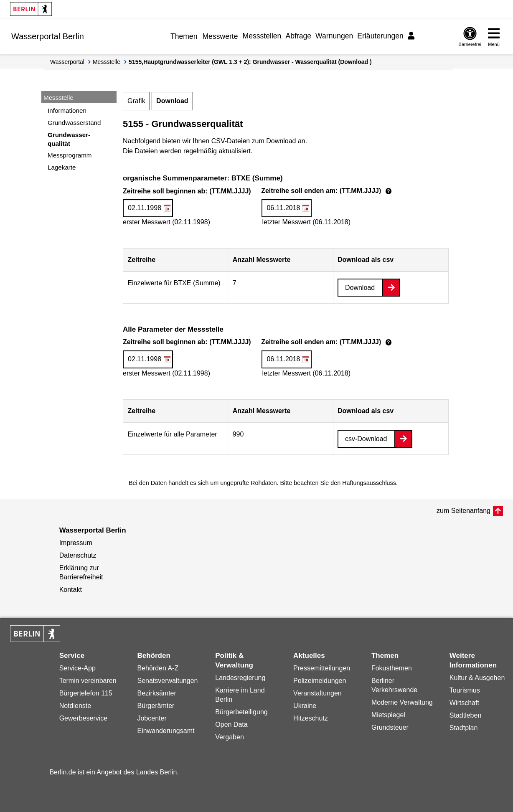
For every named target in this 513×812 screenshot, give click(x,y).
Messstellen (262, 36)
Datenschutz (78, 555)
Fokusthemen (392, 668)
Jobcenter (152, 718)
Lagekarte (62, 167)
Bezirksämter (156, 693)
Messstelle (107, 62)
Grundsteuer (390, 727)
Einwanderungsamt (166, 731)
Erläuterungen (380, 36)
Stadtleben (466, 715)
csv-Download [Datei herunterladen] (366, 439)
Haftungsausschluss (369, 483)
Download (172, 101)
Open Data (231, 724)
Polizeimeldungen (320, 681)
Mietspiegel (388, 715)
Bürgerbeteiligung (241, 712)
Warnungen (334, 36)
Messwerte (220, 36)
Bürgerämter (156, 706)
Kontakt (71, 590)
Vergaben (230, 737)
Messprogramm (70, 155)
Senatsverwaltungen (167, 681)
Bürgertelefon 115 (86, 693)
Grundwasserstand (74, 123)
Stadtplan (464, 728)
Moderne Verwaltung (402, 702)
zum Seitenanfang (463, 511)
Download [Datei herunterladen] (360, 288)
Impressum (76, 543)
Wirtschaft (464, 703)
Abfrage (298, 36)
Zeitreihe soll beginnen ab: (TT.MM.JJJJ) (258, 192)
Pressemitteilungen (322, 668)
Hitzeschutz (311, 718)
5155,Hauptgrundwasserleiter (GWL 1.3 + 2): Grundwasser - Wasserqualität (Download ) (250, 62)
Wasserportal (67, 62)
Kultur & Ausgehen (477, 678)
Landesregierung (240, 678)
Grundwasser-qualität (69, 139)
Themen (184, 36)
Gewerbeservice (84, 718)
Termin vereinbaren (88, 681)
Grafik (136, 101)
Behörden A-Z (158, 668)
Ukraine (305, 706)
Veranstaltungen (317, 693)
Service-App (77, 668)
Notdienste (75, 706)
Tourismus (465, 690)
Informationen (67, 110)
